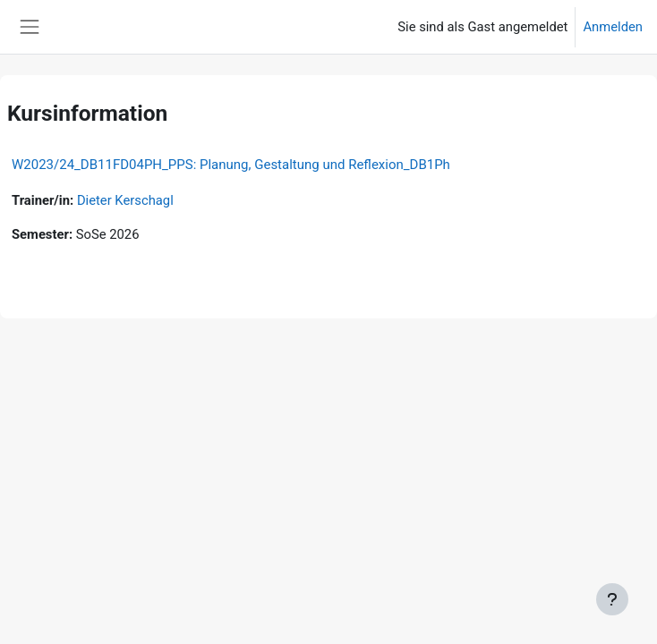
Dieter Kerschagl (125, 200)
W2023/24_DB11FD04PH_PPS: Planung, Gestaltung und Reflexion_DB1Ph (231, 165)
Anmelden (613, 27)
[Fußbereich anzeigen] (612, 599)
